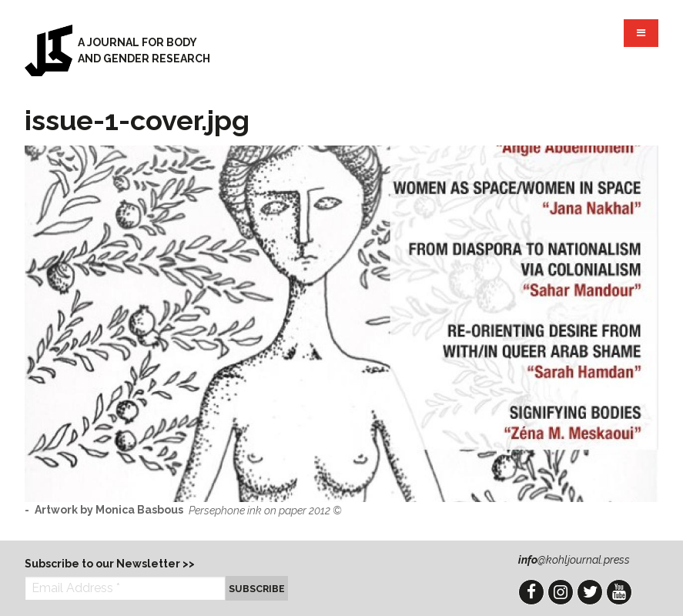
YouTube (619, 592)
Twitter (590, 592)
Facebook (531, 592)
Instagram (561, 592)
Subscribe (257, 589)
